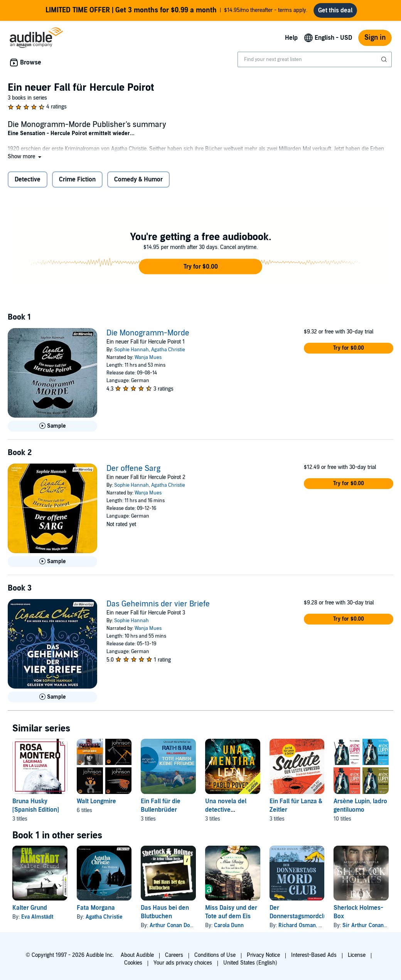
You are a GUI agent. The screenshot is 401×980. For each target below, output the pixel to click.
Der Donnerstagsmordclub (300, 912)
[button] (25, 157)
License (357, 955)
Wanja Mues (148, 357)
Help (291, 38)
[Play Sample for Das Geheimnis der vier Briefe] (52, 697)
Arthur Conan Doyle (173, 925)
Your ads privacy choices (183, 963)
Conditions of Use (215, 955)
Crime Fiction (77, 179)
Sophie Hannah (131, 350)
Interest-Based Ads (314, 955)
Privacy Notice (263, 955)
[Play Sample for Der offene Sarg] (52, 562)
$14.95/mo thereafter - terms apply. (176, 10)
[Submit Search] (385, 59)
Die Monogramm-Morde (148, 333)
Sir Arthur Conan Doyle (370, 925)
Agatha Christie (168, 350)
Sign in (375, 38)
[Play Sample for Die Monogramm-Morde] (52, 426)
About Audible (137, 955)
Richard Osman (297, 925)
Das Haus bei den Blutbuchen (165, 912)
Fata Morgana (96, 908)
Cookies (133, 963)
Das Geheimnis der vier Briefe (158, 604)
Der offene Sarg (133, 469)
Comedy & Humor (138, 179)
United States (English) (250, 963)
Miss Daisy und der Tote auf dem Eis (231, 912)
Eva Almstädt (37, 917)
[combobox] (315, 59)
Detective (28, 179)
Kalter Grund (30, 908)
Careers (174, 955)
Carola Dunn (229, 925)
